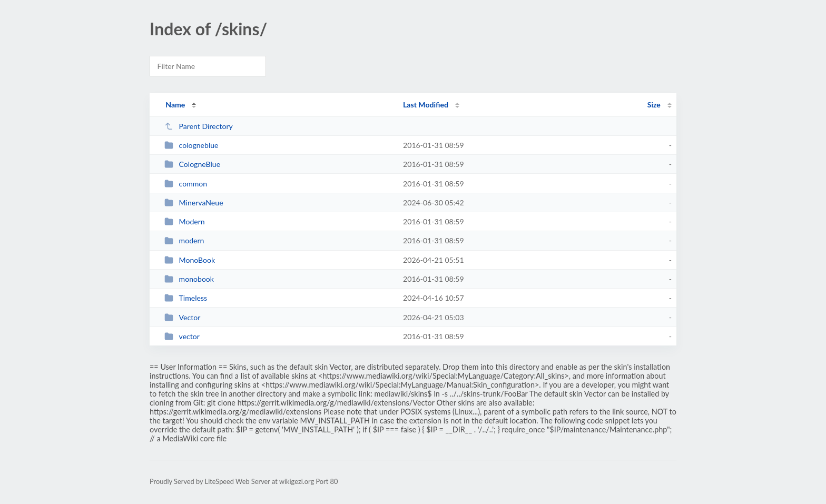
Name (175, 105)
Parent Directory (199, 126)
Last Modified (426, 105)
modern (184, 240)
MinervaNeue (194, 202)
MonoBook (190, 260)
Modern (185, 221)
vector (182, 336)
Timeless (186, 298)
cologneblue (191, 145)
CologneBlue (192, 164)
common (186, 184)
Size (654, 105)
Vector (182, 317)
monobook (189, 279)
